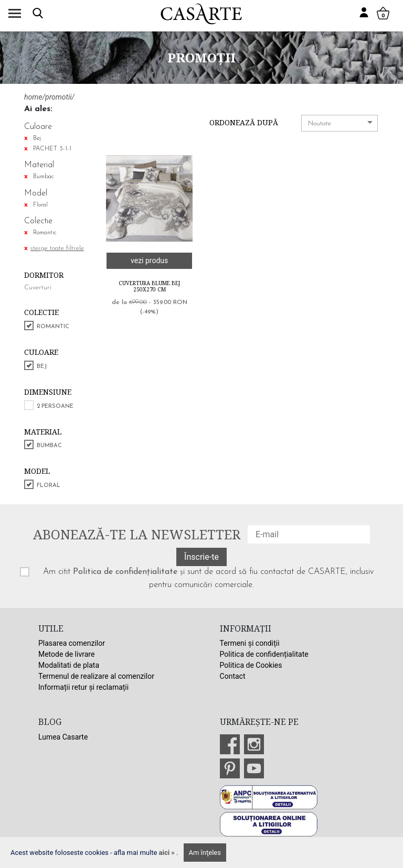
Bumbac (49, 446)
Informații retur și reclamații (83, 687)
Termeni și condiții (250, 643)
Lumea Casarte (63, 737)
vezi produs (149, 261)
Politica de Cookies (251, 665)
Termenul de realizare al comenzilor (96, 676)
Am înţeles (205, 853)
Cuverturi (38, 287)
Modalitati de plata (69, 665)
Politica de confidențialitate (125, 572)
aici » (168, 853)
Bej (42, 367)
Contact (233, 676)
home (33, 97)
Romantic (53, 327)
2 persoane (55, 406)
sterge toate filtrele (57, 248)
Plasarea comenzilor (72, 643)
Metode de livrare (66, 654)
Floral (49, 486)
